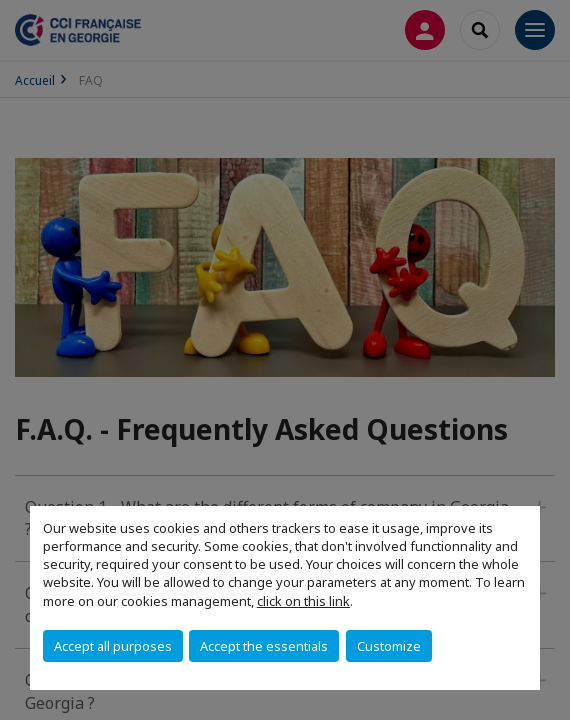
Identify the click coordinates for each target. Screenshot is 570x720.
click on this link (303, 601)
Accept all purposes (113, 646)
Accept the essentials (264, 646)
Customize (389, 646)
